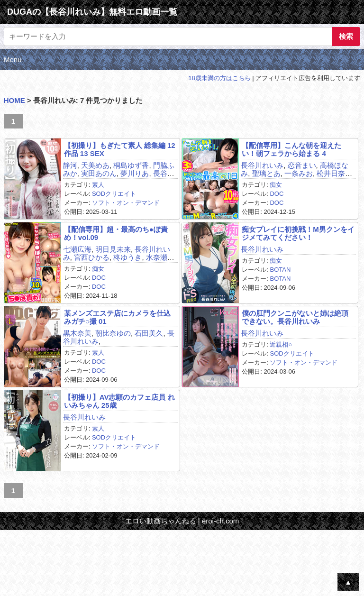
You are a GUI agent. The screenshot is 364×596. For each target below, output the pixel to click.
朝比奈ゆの (113, 333)
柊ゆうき (127, 257)
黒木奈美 (77, 333)
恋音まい (302, 165)
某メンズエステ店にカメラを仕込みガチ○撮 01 (117, 317)
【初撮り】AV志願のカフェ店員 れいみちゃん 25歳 (119, 401)
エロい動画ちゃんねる (161, 521)
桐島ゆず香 (131, 165)
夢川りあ (135, 173)
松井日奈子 (334, 173)
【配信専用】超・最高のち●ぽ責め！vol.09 (116, 233)
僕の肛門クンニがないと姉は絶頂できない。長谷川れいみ (295, 317)
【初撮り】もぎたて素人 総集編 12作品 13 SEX (120, 149)
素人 (98, 185)
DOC (277, 194)
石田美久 (149, 333)
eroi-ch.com (220, 521)
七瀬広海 (77, 249)
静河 (70, 165)
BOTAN (280, 270)
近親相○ (281, 344)
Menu (13, 60)
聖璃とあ (266, 173)
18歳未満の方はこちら (219, 78)
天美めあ (95, 165)
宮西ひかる (92, 257)
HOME (14, 100)
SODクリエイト (114, 194)
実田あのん (99, 173)
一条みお (299, 173)
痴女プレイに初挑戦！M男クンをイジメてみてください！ (298, 233)
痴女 (276, 185)
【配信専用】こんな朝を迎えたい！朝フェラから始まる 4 (291, 149)
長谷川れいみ (262, 165)
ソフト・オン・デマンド (126, 203)
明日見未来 (113, 249)
